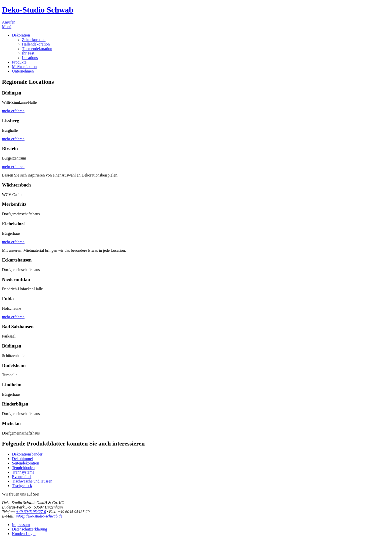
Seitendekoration (25, 463)
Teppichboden (23, 468)
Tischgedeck (22, 486)
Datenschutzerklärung (29, 529)
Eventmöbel (22, 477)
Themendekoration (37, 49)
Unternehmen (23, 71)
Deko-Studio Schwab (38, 10)
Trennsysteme (23, 472)
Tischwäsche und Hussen (32, 481)
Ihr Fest (28, 53)
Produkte (19, 62)
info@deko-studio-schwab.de (39, 516)
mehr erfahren (13, 111)
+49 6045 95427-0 (31, 512)
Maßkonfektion (24, 67)
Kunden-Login (24, 534)
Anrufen (9, 22)
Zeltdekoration (34, 40)
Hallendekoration (36, 44)
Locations (30, 58)
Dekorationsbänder (27, 454)
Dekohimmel (22, 459)
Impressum (21, 525)
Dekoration (21, 35)
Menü (7, 27)
